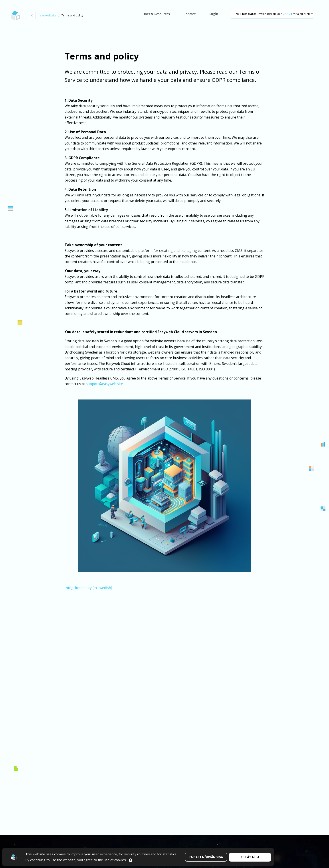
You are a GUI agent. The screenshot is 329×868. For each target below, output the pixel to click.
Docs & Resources (156, 14)
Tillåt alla (250, 857)
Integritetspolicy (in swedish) (88, 588)
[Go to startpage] (16, 16)
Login (214, 14)
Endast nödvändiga (206, 857)
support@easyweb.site (104, 384)
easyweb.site (48, 15)
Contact (190, 14)
